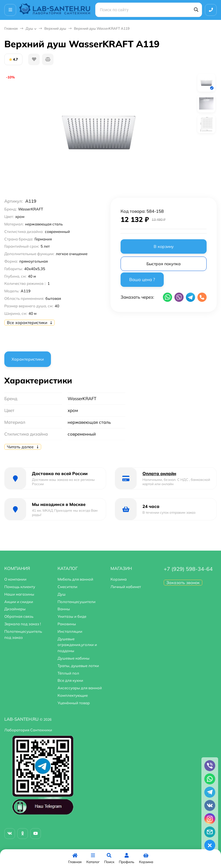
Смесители (67, 587)
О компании (15, 579)
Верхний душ (55, 28)
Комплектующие (73, 695)
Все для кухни (70, 680)
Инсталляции (70, 631)
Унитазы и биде (72, 616)
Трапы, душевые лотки (78, 666)
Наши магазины (19, 594)
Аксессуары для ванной (80, 688)
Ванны (64, 609)
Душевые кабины (74, 658)
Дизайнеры (15, 609)
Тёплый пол (68, 673)
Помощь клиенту (20, 587)
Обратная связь (19, 616)
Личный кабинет (126, 587)
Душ (29, 28)
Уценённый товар (74, 703)
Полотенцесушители (77, 602)
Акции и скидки (19, 602)
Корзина (119, 579)
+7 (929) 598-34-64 (188, 569)
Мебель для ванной (75, 579)
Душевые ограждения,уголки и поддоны (77, 645)
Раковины (67, 624)
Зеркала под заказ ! (23, 624)
